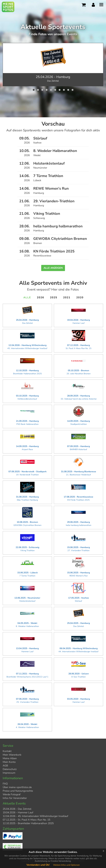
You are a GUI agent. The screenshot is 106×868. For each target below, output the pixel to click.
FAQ (5, 784)
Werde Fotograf (12, 794)
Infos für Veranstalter (15, 798)
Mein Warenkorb (12, 755)
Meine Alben (10, 758)
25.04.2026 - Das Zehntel (17, 809)
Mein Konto (9, 762)
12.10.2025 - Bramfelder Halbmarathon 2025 (28, 823)
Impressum (9, 773)
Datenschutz (10, 769)
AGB (5, 766)
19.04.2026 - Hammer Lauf (18, 813)
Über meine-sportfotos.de (17, 787)
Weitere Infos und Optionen (66, 865)
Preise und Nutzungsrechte (18, 791)
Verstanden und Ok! (38, 865)
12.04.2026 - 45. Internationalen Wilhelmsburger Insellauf (35, 816)
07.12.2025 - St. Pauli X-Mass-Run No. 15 (26, 820)
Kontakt (7, 751)
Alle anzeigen (53, 268)
